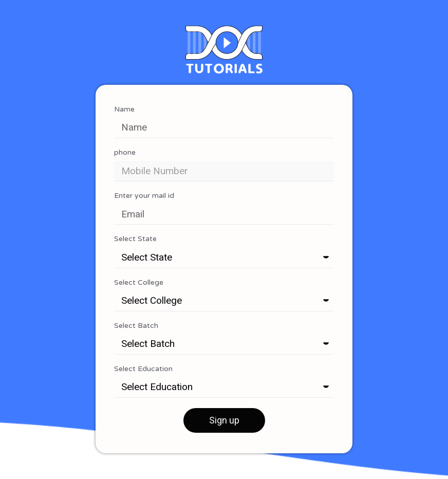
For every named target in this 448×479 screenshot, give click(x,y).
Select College (139, 283)
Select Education (143, 369)
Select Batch (136, 326)
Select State (135, 239)
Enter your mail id (144, 196)
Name (124, 109)
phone (125, 153)
